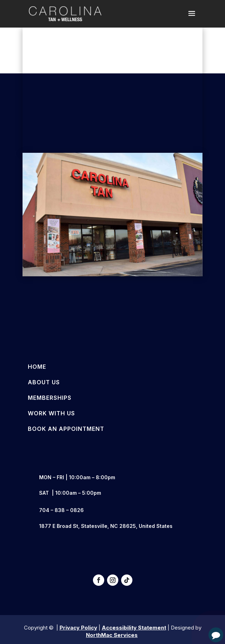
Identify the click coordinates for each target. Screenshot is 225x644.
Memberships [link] (50, 398)
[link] (65, 13)
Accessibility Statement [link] (134, 628)
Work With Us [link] (51, 413)
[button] (192, 18)
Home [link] (37, 367)
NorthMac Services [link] (112, 635)
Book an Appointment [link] (66, 429)
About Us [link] (44, 382)
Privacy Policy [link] (78, 628)
